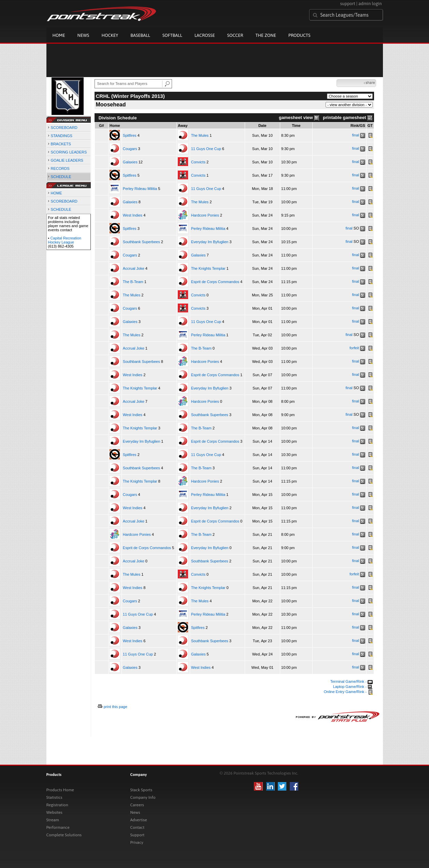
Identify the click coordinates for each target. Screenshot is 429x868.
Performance (58, 827)
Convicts (198, 162)
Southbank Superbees (141, 242)
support (348, 4)
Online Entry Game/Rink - (348, 692)
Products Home (60, 790)
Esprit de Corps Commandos (215, 282)
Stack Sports (141, 790)
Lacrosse (205, 35)
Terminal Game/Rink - (352, 681)
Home (59, 35)
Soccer (235, 35)
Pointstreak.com (101, 14)
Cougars (130, 149)
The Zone (266, 35)
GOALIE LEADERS (67, 160)
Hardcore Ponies (205, 215)
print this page (116, 707)
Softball (172, 35)
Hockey (110, 35)
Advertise (139, 820)
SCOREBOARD (64, 128)
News (83, 35)
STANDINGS (62, 136)
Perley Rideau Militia (140, 189)
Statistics (54, 797)
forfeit (354, 348)
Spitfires (130, 135)
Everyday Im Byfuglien (210, 242)
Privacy (137, 842)
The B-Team (133, 282)
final (356, 135)
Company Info (143, 797)
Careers (137, 805)
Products (299, 35)
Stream (53, 820)
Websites (54, 812)
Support (138, 835)
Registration (57, 805)
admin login (370, 4)
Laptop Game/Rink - (353, 687)
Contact (138, 827)
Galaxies (130, 162)
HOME (56, 193)
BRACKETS (61, 144)
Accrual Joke (134, 268)
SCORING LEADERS (69, 152)
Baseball (140, 35)
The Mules (200, 135)
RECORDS (60, 168)
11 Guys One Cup (206, 149)
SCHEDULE (61, 177)
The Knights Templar (208, 268)
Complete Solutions (64, 835)
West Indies (133, 215)
